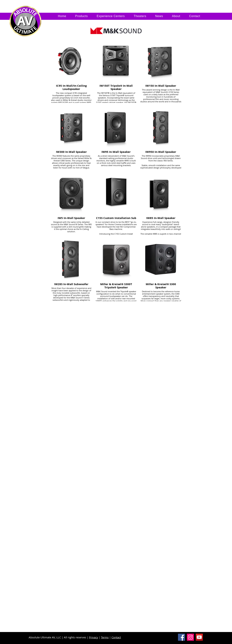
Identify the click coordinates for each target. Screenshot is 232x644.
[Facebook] (182, 637)
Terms (105, 637)
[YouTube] (199, 637)
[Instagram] (190, 637)
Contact (116, 637)
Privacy (94, 637)
